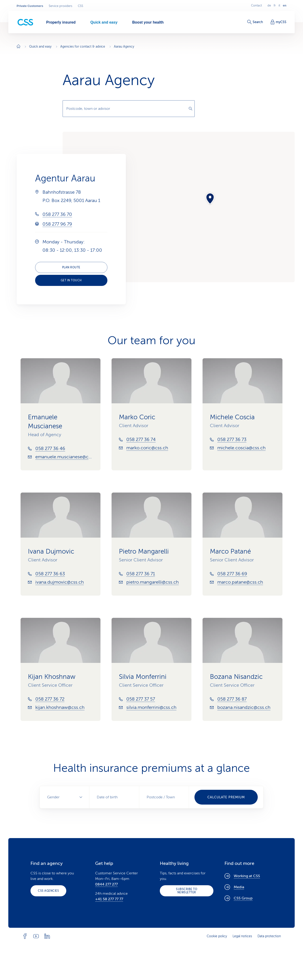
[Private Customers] (25, 22)
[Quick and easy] (104, 22)
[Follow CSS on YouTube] (36, 936)
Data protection (269, 936)
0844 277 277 (106, 884)
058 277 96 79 (57, 224)
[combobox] (129, 109)
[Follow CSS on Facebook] (25, 936)
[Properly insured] (61, 22)
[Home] (18, 47)
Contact (256, 6)
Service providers (61, 6)
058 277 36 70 (57, 214)
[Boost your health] (148, 22)
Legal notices (242, 936)
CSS (80, 6)
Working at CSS (242, 876)
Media (234, 887)
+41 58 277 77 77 (109, 899)
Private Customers (30, 6)
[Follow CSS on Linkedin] (47, 936)
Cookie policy (217, 936)
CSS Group (239, 898)
